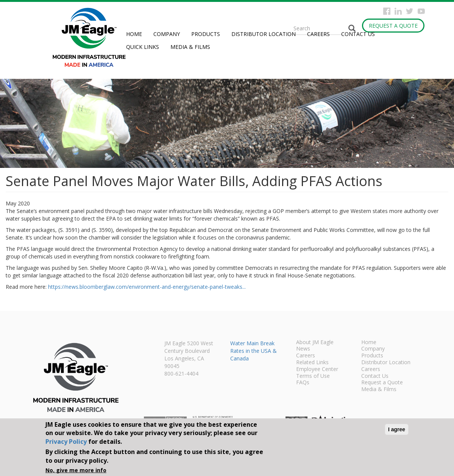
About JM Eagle (315, 343)
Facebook (387, 11)
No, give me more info (76, 470)
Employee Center (317, 370)
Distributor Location (264, 34)
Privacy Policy (66, 442)
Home (134, 34)
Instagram (398, 11)
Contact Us (358, 34)
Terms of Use (313, 376)
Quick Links (143, 47)
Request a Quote (393, 26)
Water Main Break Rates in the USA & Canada (254, 351)
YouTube (421, 11)
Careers (318, 34)
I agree (397, 429)
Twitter (410, 11)
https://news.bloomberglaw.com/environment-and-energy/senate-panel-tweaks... (147, 287)
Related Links (312, 363)
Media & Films (190, 47)
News (303, 349)
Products (206, 34)
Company (167, 34)
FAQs (303, 383)
